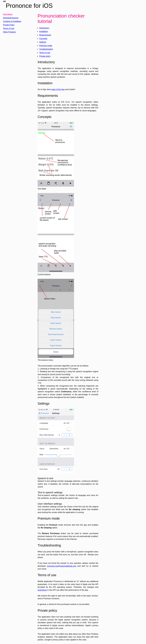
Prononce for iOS (29, 6)
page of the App (58, 89)
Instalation (44, 31)
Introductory (44, 28)
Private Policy (9, 25)
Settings (43, 42)
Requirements (45, 35)
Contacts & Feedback (12, 21)
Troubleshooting (46, 49)
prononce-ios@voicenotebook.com (62, 566)
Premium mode (46, 46)
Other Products (9, 32)
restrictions (42, 590)
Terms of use (45, 53)
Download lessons (11, 18)
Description (8, 14)
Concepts (43, 39)
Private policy (45, 56)
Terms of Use (9, 28)
